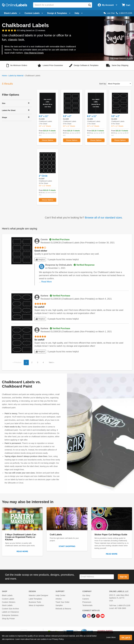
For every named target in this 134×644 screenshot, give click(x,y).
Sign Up (123, 577)
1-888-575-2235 (124, 13)
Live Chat (109, 13)
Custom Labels (8, 599)
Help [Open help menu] (79, 13)
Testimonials (87, 605)
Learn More (111, 637)
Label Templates (35, 599)
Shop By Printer (8, 619)
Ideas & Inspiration (36, 605)
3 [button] (38, 362)
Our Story (86, 595)
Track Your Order (63, 602)
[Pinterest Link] (98, 616)
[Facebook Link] (84, 616)
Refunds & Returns (63, 609)
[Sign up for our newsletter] (97, 577)
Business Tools (35, 602)
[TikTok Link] (94, 616)
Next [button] (51, 362)
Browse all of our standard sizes (103, 218)
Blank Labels (7, 595)
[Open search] (90, 5)
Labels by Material (16, 76)
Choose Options (48, 140)
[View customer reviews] (24, 31)
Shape (4, 117)
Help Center (61, 595)
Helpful (40, 260)
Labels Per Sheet (9, 110)
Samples (59, 605)
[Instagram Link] (89, 616)
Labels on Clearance (10, 612)
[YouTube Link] (103, 616)
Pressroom (87, 602)
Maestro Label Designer (39, 595)
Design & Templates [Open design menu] (59, 13)
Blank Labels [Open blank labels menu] (12, 13)
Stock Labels (7, 605)
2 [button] (32, 362)
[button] (17, 65)
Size (4, 103)
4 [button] (43, 362)
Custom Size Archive (10, 609)
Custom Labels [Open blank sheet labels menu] (34, 13)
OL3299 (130, 58)
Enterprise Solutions (10, 615)
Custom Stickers (9, 602)
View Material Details (34, 53)
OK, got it (126, 638)
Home (4, 76)
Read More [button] (47, 282)
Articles (59, 599)
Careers (86, 599)
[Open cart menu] (126, 5)
